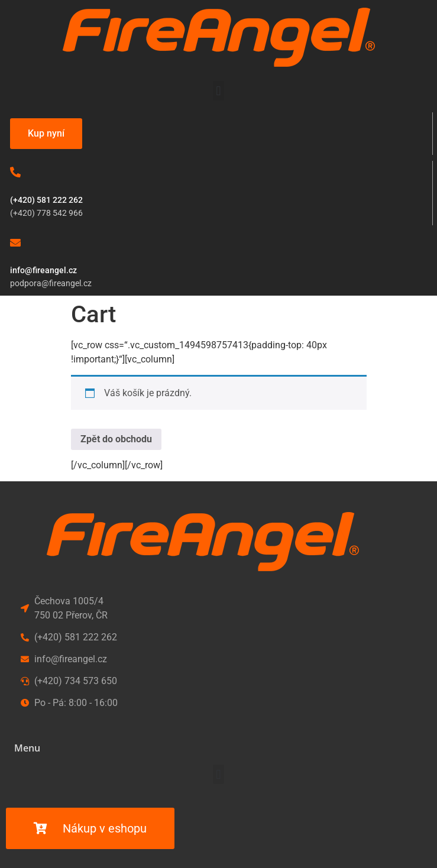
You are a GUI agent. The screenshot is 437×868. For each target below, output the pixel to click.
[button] (218, 91)
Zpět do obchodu (116, 439)
